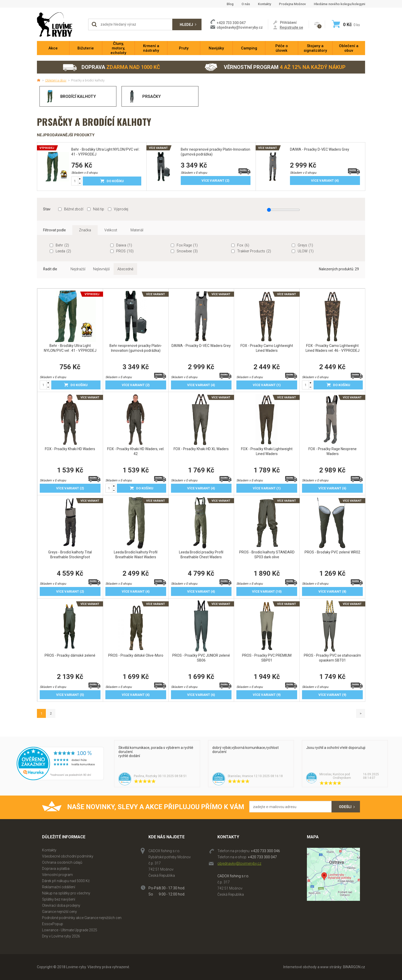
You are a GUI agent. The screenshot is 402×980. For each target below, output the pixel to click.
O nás (246, 4)
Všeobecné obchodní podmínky (68, 856)
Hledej (186, 25)
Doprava (111, 67)
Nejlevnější (101, 269)
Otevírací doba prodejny (61, 905)
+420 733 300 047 (262, 857)
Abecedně (125, 269)
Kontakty (264, 4)
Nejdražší (78, 269)
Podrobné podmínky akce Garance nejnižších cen (82, 918)
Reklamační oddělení (59, 887)
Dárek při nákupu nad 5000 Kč (66, 881)
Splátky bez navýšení (59, 899)
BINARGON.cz (354, 967)
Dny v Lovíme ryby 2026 (61, 936)
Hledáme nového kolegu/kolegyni (339, 4)
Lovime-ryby (60, 24)
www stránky (331, 967)
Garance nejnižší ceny (59, 912)
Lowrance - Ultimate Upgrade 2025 (70, 930)
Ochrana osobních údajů (62, 862)
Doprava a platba (56, 869)
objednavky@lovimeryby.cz (240, 27)
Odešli (345, 807)
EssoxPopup (53, 924)
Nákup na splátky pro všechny (66, 893)
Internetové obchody (300, 967)
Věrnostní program (275, 67)
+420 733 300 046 (265, 851)
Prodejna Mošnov (292, 4)
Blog (230, 4)
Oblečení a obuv (56, 80)
